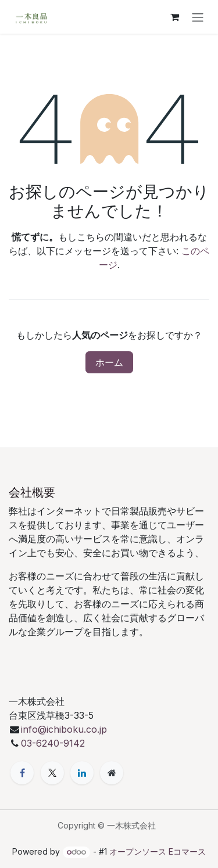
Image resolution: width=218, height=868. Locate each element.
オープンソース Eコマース (158, 851)
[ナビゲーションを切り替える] (198, 17)
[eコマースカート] (174, 17)
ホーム (109, 362)
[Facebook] (22, 773)
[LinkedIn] (82, 773)
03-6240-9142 (54, 743)
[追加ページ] (112, 773)
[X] (52, 773)
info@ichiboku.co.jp (64, 729)
